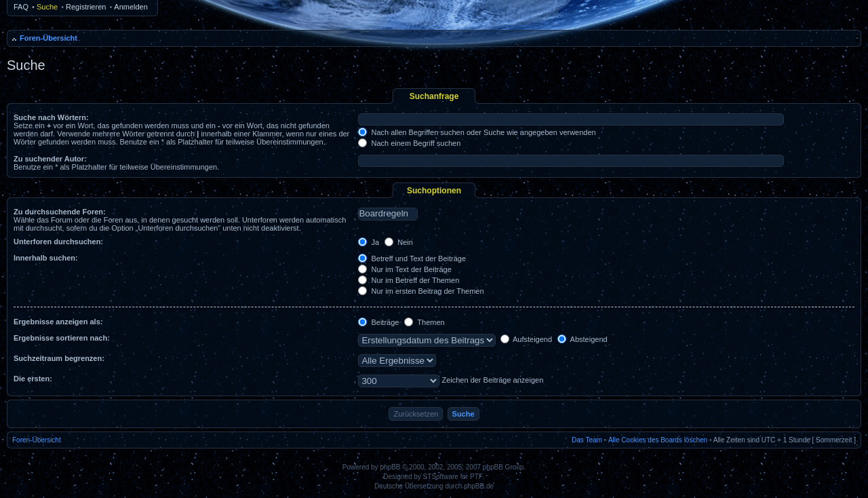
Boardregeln (388, 214)
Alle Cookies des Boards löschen (658, 440)
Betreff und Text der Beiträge (412, 258)
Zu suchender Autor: (50, 159)
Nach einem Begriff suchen (409, 143)
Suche (47, 7)
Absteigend (583, 339)
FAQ (21, 7)
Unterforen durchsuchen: (58, 242)
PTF (476, 477)
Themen (424, 322)
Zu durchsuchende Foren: (60, 212)
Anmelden (131, 7)
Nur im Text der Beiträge (405, 269)
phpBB (390, 467)
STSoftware (441, 477)
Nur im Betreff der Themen (409, 280)
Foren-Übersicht (48, 38)
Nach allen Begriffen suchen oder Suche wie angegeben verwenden (477, 132)
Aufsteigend (527, 339)
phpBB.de (479, 486)
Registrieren (86, 7)
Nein (399, 242)
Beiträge (378, 322)
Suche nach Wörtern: (51, 117)
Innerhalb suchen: (46, 258)
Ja (369, 242)
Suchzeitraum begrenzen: (59, 358)
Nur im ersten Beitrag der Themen (421, 291)
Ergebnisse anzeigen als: (58, 322)
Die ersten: (33, 379)
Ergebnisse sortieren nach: (62, 338)
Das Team (587, 440)
